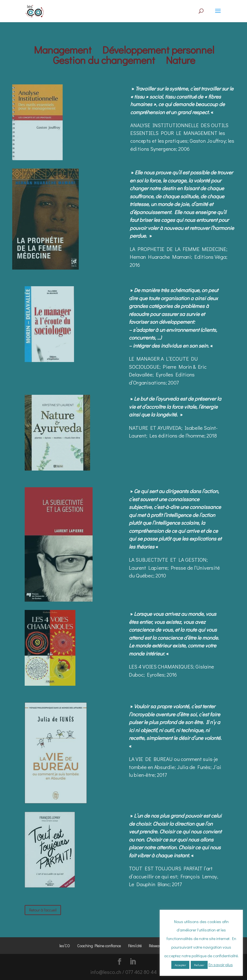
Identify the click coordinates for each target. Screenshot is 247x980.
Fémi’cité (135, 946)
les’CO (65, 946)
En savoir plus (221, 964)
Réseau (155, 946)
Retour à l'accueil (43, 910)
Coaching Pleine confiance (99, 946)
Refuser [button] (199, 965)
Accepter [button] (180, 965)
